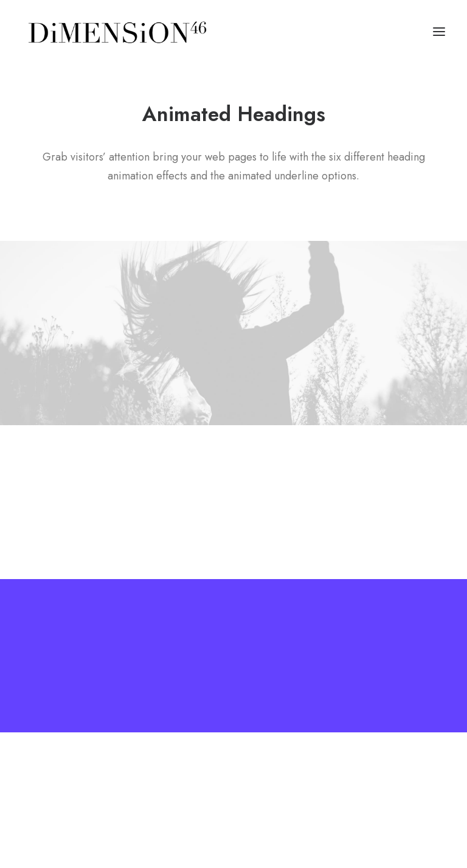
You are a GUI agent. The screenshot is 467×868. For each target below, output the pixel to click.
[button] (439, 32)
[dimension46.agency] (116, 32)
